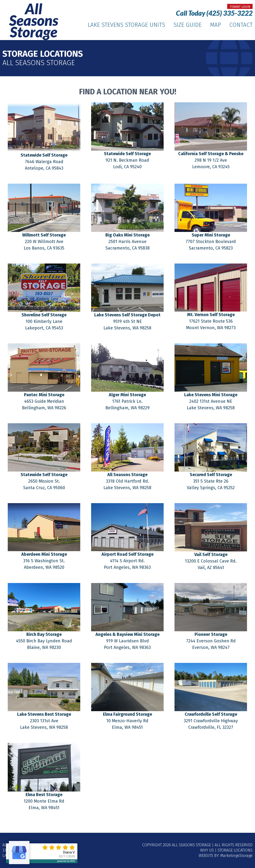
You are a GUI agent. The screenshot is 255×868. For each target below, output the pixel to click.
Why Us (207, 850)
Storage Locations (235, 850)
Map (215, 25)
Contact (241, 25)
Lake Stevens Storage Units (126, 25)
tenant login (240, 7)
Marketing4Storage (236, 856)
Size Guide (188, 25)
